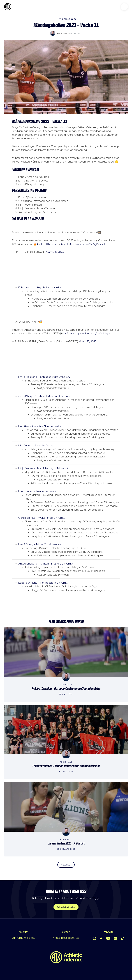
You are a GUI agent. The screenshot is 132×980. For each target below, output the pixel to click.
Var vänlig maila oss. (23, 938)
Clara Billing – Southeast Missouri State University (47, 396)
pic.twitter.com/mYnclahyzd (95, 333)
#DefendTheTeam (47, 244)
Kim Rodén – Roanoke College (36, 445)
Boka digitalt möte (66, 907)
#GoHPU (66, 244)
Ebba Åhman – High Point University (40, 287)
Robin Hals (62, 33)
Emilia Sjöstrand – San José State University (44, 377)
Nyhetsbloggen (66, 19)
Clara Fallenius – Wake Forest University (42, 518)
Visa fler (66, 865)
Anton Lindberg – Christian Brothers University (46, 563)
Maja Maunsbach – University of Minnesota (44, 468)
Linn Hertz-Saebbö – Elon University (40, 426)
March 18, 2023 (55, 252)
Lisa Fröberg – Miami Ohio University (40, 544)
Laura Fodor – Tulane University (37, 491)
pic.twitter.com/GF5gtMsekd (88, 244)
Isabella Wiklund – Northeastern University (43, 583)
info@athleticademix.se (66, 938)
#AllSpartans (70, 333)
